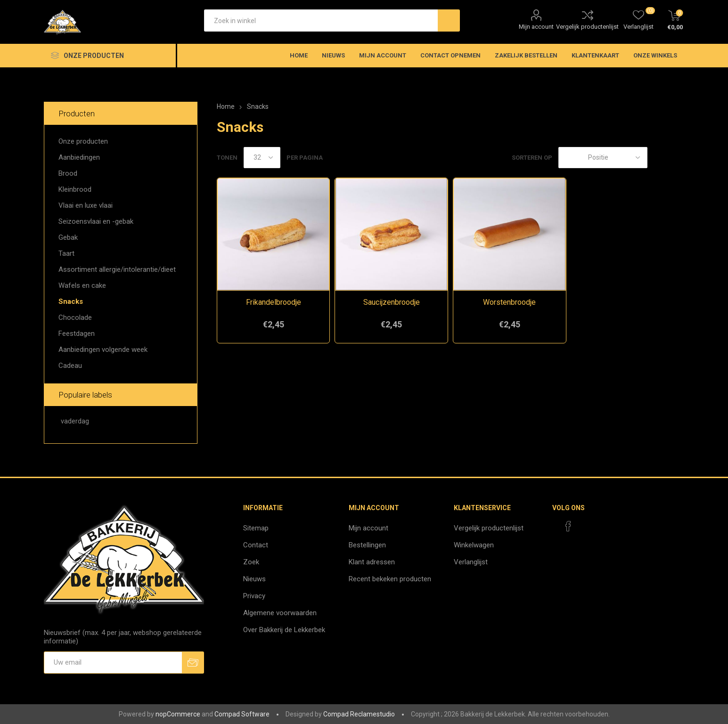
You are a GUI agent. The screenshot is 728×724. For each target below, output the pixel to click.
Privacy (254, 596)
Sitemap (256, 528)
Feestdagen (77, 334)
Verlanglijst (471, 562)
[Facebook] (568, 526)
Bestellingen (367, 545)
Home (226, 106)
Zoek (251, 562)
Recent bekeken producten (390, 579)
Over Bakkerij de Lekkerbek (284, 630)
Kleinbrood (75, 189)
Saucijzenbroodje (392, 302)
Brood (68, 173)
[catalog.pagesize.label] (262, 158)
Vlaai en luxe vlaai (86, 205)
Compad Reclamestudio (359, 714)
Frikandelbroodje (274, 302)
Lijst (677, 158)
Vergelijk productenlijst (587, 27)
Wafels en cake (82, 285)
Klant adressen (372, 562)
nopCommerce (178, 714)
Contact (256, 545)
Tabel (659, 158)
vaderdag (75, 421)
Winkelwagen (474, 545)
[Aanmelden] (113, 663)
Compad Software (242, 714)
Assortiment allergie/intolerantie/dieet (117, 269)
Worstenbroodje (509, 302)
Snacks (71, 301)
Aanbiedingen (79, 157)
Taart (66, 253)
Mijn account (536, 27)
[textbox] (321, 20)
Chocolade (75, 317)
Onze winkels (655, 55)
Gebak (68, 237)
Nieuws (254, 579)
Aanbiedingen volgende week (103, 350)
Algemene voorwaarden (280, 613)
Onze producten (83, 141)
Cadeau (70, 366)
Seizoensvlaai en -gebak (96, 221)
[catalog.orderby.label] (603, 158)
